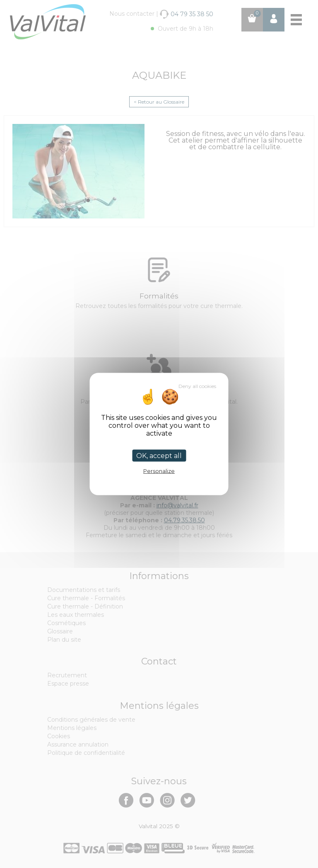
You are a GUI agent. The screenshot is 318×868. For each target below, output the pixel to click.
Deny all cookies (197, 386)
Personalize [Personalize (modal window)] (159, 471)
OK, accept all (159, 456)
